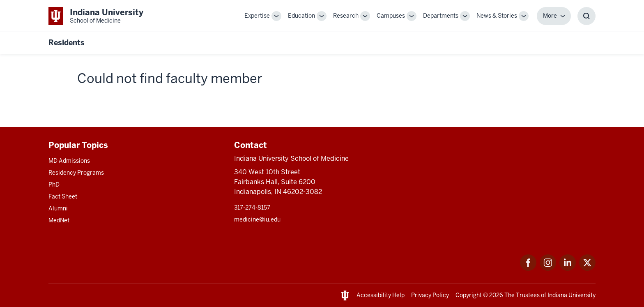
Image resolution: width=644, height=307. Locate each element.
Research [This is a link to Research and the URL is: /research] (346, 16)
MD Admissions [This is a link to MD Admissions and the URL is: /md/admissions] (69, 161)
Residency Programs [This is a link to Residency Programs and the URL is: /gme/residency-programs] (76, 173)
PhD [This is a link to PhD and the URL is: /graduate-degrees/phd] (54, 185)
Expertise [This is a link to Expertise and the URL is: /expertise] (257, 16)
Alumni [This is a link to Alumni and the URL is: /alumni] (58, 208)
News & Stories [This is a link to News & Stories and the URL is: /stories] (497, 16)
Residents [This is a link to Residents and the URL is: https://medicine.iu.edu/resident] (67, 43)
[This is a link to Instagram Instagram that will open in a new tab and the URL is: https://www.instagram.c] (548, 269)
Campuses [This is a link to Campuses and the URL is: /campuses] (391, 16)
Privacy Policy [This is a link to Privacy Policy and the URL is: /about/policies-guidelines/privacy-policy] (430, 295)
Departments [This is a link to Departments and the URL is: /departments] (441, 16)
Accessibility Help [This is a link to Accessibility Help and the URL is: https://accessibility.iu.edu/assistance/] (381, 295)
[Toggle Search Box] (586, 16)
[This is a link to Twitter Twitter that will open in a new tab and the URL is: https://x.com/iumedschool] (587, 269)
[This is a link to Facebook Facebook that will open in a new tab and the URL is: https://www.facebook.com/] (528, 269)
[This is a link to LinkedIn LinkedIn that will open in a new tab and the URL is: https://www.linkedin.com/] (568, 269)
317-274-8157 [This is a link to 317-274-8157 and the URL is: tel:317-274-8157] (252, 208)
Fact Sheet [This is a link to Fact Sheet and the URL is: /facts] (63, 196)
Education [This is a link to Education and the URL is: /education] (301, 16)
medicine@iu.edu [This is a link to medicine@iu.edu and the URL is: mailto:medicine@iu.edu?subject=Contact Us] (257, 219)
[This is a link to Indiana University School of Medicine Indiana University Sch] (96, 16)
